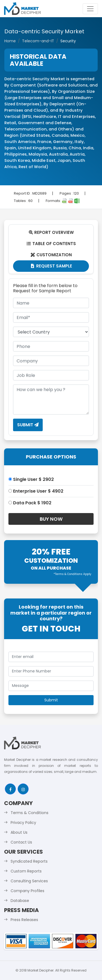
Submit (28, 425)
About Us (19, 832)
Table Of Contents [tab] (51, 244)
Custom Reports (26, 871)
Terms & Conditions (30, 813)
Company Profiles (27, 891)
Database (20, 901)
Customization (51, 255)
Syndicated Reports (29, 861)
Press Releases (24, 920)
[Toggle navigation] (90, 9)
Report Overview (51, 232)
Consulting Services (29, 881)
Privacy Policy (23, 823)
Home (10, 41)
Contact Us (21, 842)
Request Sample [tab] (51, 266)
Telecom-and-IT (38, 41)
